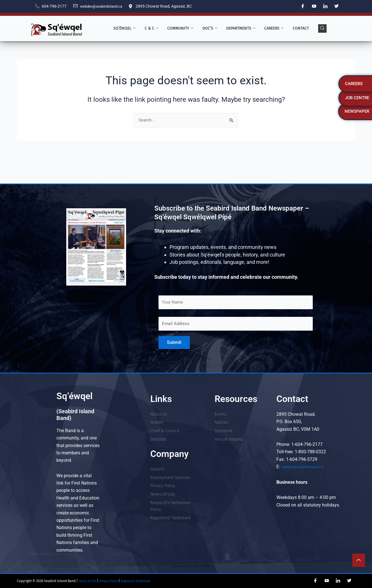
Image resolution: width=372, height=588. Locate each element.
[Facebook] (303, 6)
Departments (239, 28)
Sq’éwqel (130, 28)
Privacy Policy (113, 581)
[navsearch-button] (316, 28)
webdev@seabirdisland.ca (307, 467)
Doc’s (210, 28)
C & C (155, 28)
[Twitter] (337, 6)
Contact (295, 28)
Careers (270, 28)
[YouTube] (314, 6)
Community (182, 28)
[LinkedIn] (325, 6)
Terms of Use (88, 581)
